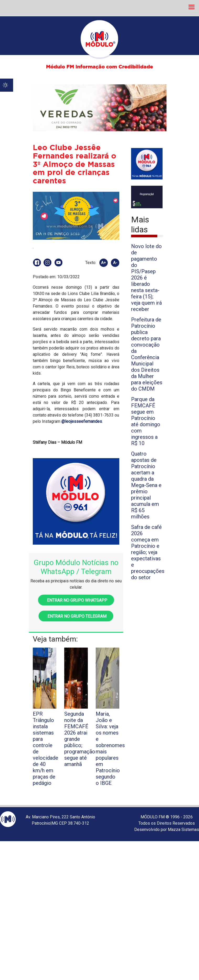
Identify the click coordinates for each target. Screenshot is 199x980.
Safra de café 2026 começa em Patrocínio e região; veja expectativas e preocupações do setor (148, 552)
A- (115, 263)
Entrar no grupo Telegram (76, 616)
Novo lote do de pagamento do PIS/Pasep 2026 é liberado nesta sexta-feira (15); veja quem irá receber (146, 278)
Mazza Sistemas (183, 830)
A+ (103, 263)
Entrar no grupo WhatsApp (76, 600)
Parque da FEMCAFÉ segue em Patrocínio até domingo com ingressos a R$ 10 (146, 421)
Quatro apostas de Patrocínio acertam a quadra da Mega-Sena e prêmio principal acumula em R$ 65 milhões (146, 485)
